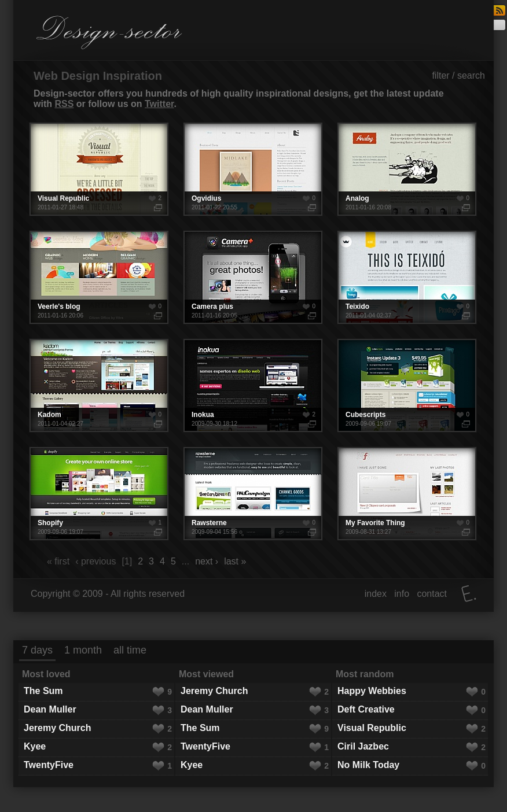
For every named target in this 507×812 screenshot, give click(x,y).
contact (432, 594)
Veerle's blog (99, 277)
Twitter (159, 104)
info (402, 594)
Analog (407, 169)
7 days (37, 650)
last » (235, 561)
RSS (64, 104)
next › (207, 561)
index (376, 594)
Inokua (253, 385)
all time (130, 650)
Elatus (469, 594)
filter (440, 75)
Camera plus (253, 277)
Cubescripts (407, 385)
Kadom (99, 385)
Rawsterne (253, 494)
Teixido (407, 277)
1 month (83, 650)
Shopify (99, 494)
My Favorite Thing (407, 494)
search (471, 75)
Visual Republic (99, 169)
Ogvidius (253, 169)
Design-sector (109, 32)
